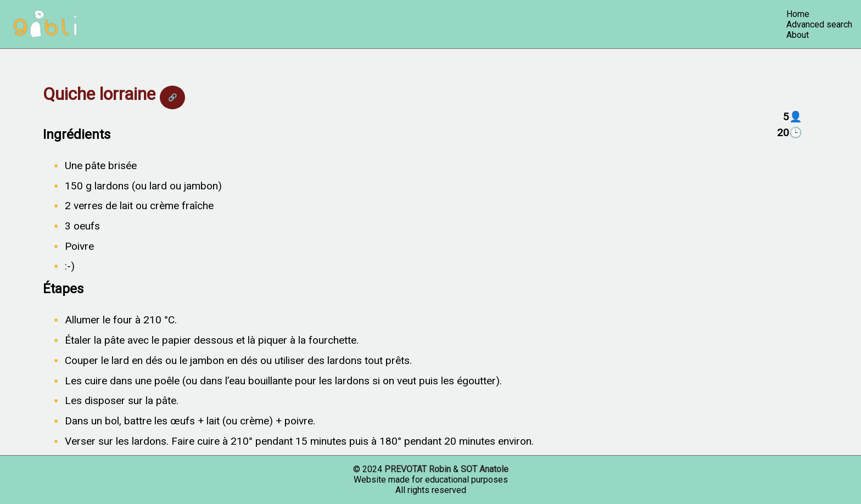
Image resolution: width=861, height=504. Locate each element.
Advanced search (819, 24)
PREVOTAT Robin (418, 469)
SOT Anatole (485, 469)
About (798, 35)
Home (798, 14)
